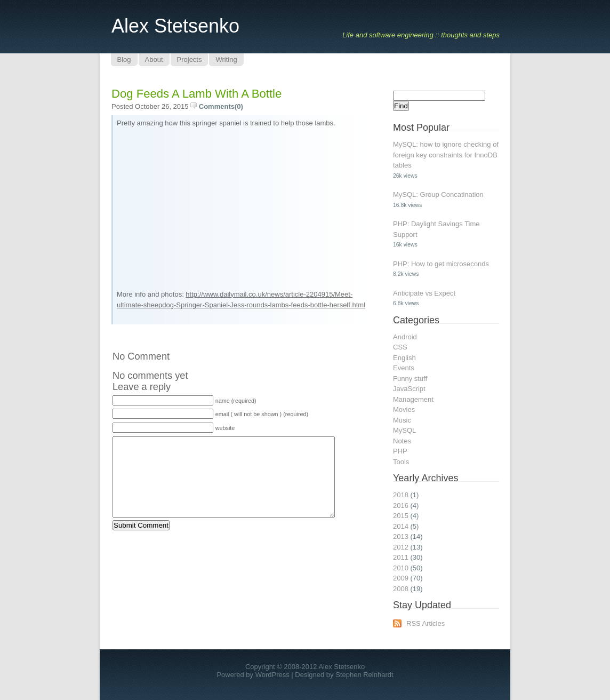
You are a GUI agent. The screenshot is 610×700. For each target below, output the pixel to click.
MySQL (404, 430)
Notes (402, 441)
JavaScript (409, 389)
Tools (401, 462)
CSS (400, 347)
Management (413, 399)
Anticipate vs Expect (424, 293)
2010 (401, 568)
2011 (401, 557)
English (404, 358)
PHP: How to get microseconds (441, 264)
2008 (401, 589)
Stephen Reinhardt (364, 675)
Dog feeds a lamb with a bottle (196, 94)
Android (405, 337)
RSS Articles (426, 623)
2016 (401, 506)
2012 (401, 547)
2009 (401, 578)
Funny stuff (410, 379)
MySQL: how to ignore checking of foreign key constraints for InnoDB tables (446, 155)
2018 (401, 495)
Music (402, 420)
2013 (401, 536)
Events (404, 368)
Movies (404, 409)
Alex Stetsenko (175, 26)
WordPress (272, 675)
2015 (401, 516)
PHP (400, 451)
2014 (401, 526)
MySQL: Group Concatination (438, 194)
